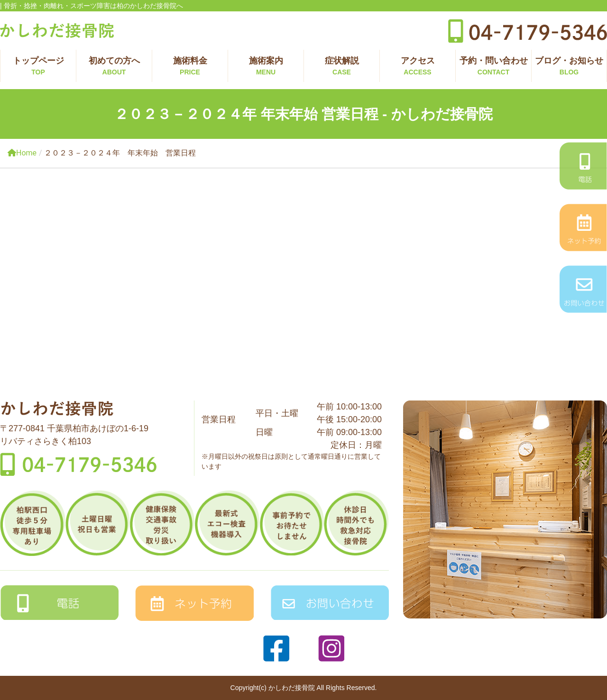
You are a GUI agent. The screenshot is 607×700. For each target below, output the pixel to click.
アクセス (418, 67)
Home (22, 153)
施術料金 (190, 67)
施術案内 (266, 67)
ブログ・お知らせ (569, 67)
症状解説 (342, 67)
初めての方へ (114, 67)
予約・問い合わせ (493, 67)
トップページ (38, 67)
